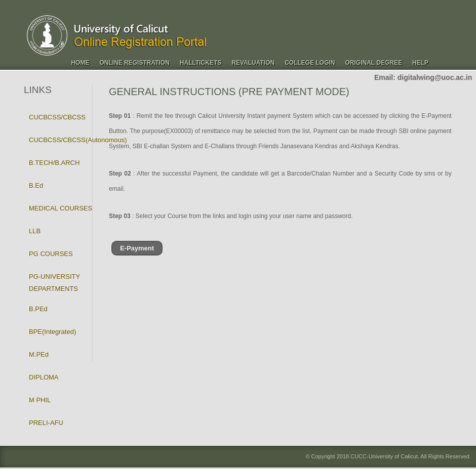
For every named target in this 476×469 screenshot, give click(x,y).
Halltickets (201, 63)
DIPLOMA (44, 377)
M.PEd (39, 354)
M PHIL (40, 400)
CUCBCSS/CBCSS (57, 117)
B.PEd (38, 309)
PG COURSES (51, 254)
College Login (310, 63)
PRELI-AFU (46, 423)
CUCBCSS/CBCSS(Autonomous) (78, 140)
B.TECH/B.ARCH (54, 163)
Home (80, 63)
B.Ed (36, 185)
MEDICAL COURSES (61, 208)
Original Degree (374, 63)
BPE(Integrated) (52, 332)
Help (420, 63)
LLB (35, 231)
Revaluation (253, 63)
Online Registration (134, 63)
